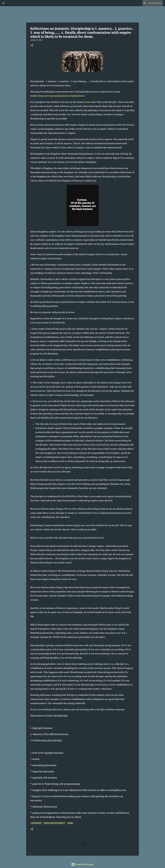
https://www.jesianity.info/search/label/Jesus (61, 96)
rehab (70, 823)
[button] (32, 45)
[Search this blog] (149, 3)
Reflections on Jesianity (55, 823)
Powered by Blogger (82, 864)
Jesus (88, 102)
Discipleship (36, 823)
